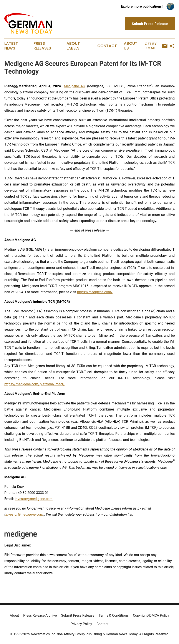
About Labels (73, 46)
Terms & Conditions (114, 615)
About (14, 615)
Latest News (11, 46)
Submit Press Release (78, 615)
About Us (131, 46)
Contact (107, 46)
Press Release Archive (40, 615)
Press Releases (42, 46)
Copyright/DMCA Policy (151, 615)
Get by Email (156, 46)
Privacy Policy (81, 624)
